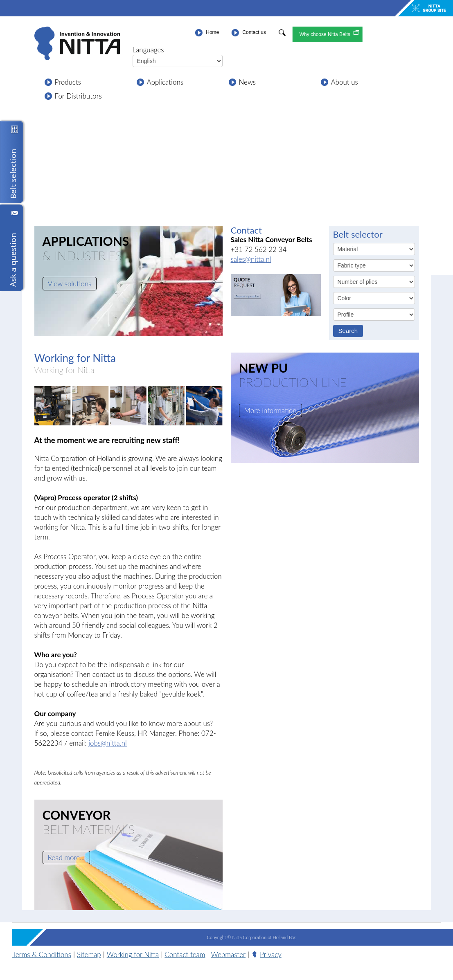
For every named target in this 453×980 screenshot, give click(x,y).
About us (345, 82)
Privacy (264, 954)
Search (348, 331)
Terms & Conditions (42, 954)
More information (270, 410)
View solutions (70, 284)
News (248, 82)
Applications (165, 82)
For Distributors (78, 96)
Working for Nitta (64, 370)
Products (68, 82)
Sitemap (89, 954)
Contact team (185, 954)
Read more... (66, 857)
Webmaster (228, 954)
